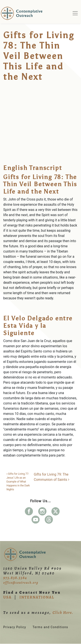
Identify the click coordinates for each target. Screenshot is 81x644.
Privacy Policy (15, 627)
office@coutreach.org (21, 583)
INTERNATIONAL (37, 597)
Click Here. (63, 613)
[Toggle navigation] (75, 13)
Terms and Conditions (50, 627)
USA (7, 597)
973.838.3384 (15, 578)
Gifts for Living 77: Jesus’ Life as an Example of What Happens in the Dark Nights (18, 482)
